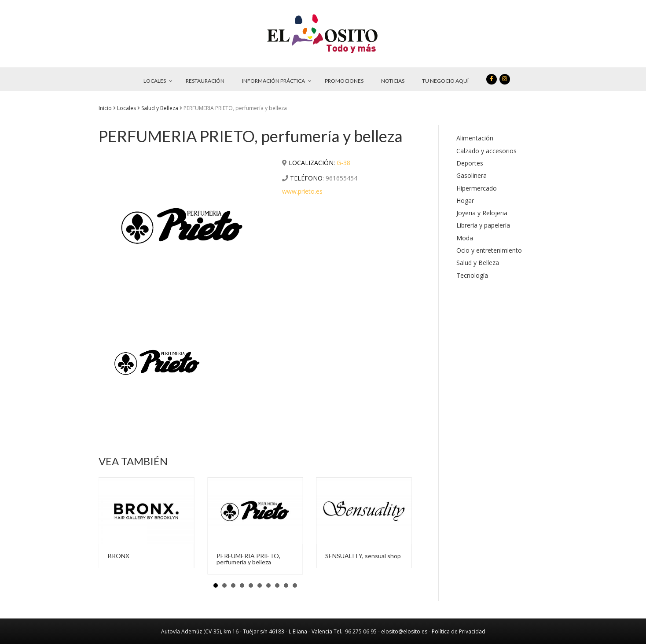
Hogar (465, 201)
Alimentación (475, 138)
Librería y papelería (483, 225)
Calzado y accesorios (486, 151)
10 (295, 585)
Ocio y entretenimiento (489, 250)
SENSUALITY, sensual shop (363, 556)
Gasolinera (472, 175)
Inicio (105, 108)
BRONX (119, 556)
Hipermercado (477, 188)
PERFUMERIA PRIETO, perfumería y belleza (248, 559)
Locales (127, 108)
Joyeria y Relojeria (482, 213)
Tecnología (472, 275)
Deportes (470, 163)
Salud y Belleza (160, 108)
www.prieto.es (302, 191)
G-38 (343, 163)
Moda (465, 238)
